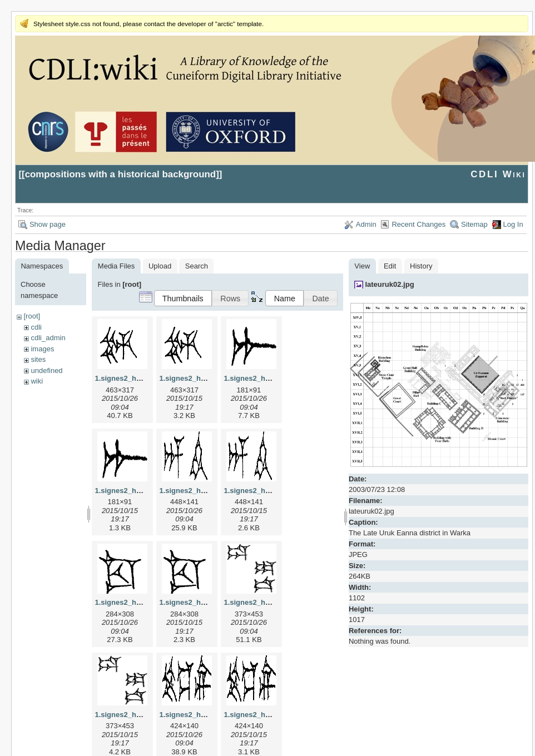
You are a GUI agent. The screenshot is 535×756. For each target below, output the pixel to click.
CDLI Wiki (498, 174)
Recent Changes (418, 224)
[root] (32, 316)
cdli (36, 327)
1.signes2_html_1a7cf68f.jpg (273, 378)
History (421, 266)
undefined (46, 370)
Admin (366, 224)
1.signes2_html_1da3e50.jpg (273, 602)
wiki (37, 381)
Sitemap (474, 224)
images (42, 349)
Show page (48, 224)
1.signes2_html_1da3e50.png (145, 715)
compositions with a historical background (121, 174)
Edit (390, 266)
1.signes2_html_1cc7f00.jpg (142, 602)
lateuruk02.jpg (389, 284)
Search (197, 266)
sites (38, 359)
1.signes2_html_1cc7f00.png (208, 602)
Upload (160, 266)
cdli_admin (48, 338)
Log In (513, 224)
